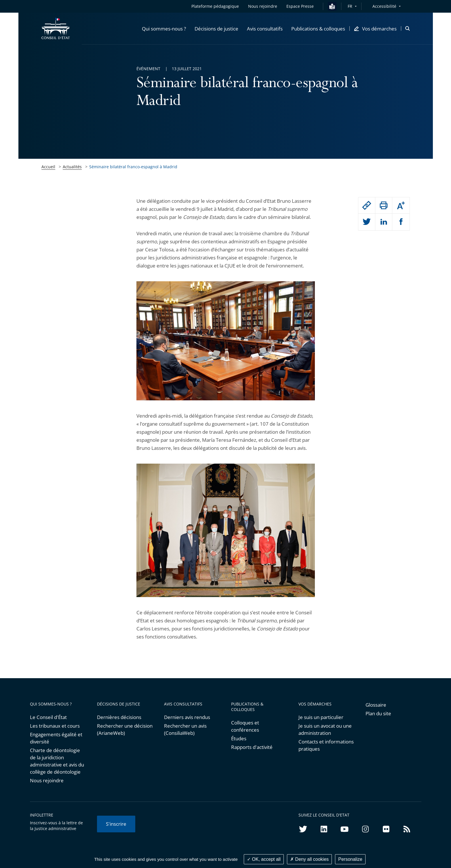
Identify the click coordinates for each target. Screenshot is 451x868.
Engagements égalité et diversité (56, 738)
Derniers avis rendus (187, 717)
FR (350, 6)
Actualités (72, 167)
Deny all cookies (309, 859)
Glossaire (376, 705)
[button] (164, 28)
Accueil (48, 167)
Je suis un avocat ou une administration (325, 729)
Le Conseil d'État (48, 717)
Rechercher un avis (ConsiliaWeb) (185, 729)
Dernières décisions (119, 717)
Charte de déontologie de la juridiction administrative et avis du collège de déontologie (57, 761)
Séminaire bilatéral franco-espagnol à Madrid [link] (133, 167)
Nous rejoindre (47, 780)
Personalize (350, 859)
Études (239, 738)
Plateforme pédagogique (215, 6)
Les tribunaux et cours (55, 726)
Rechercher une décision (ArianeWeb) (125, 729)
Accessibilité (384, 6)
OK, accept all (264, 859)
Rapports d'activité (252, 747)
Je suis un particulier (321, 717)
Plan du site (378, 713)
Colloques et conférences (245, 726)
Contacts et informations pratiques (326, 745)
